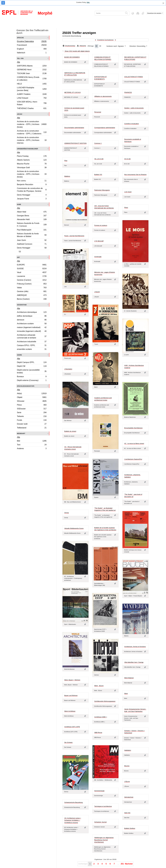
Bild (32, 441)
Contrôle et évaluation (132, 124)
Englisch (32, 49)
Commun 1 (98, 143)
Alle (19, 62)
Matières (67, 176)
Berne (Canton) (32, 299)
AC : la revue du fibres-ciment (134, 444)
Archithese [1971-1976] (72, 727)
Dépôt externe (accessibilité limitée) (32, 371)
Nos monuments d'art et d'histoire (135, 175)
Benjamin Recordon (32, 185)
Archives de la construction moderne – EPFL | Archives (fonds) (32, 124)
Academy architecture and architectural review (103, 399)
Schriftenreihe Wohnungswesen (105, 701)
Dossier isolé (32, 424)
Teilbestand (32, 428)
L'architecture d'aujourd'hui (133, 459)
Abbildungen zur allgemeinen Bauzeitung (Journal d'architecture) (104, 840)
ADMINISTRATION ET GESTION (75, 143)
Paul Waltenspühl (32, 230)
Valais (32, 288)
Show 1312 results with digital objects (76, 51)
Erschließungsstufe (26, 386)
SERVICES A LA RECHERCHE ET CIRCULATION (75, 74)
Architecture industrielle (32, 342)
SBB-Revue (98, 733)
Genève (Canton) (32, 280)
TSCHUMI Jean (32, 74)
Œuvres (127, 766)
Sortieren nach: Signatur (115, 46)
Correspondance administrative (105, 128)
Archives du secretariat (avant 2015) (74, 109)
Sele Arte (127, 813)
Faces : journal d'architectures (74, 236)
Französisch (32, 45)
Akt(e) (32, 394)
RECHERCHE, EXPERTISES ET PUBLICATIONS (135, 58)
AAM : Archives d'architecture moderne (134, 367)
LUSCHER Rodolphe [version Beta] (32, 89)
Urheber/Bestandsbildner (27, 149)
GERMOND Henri (32, 70)
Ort (18, 257)
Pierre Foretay (32, 156)
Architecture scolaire (32, 324)
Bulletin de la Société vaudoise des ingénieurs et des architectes (105, 529)
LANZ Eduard (32, 98)
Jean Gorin (32, 241)
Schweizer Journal (100, 822)
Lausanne (32, 277)
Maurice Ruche (32, 164)
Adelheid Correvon (32, 244)
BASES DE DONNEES (72, 57)
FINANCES (128, 92)
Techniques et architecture (103, 806)
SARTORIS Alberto (32, 66)
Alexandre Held (32, 220)
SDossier (32, 401)
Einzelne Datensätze (32, 42)
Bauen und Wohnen (71, 696)
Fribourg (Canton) (32, 284)
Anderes (32, 449)
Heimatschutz (129, 797)
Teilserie (32, 417)
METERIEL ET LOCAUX (73, 92)
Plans (126, 208)
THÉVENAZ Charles (32, 109)
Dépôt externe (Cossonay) (32, 381)
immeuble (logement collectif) (32, 332)
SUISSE (32, 269)
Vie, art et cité (99, 159)
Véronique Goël (32, 168)
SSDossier (32, 409)
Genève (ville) (32, 292)
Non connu (32, 181)
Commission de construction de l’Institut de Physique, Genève (32, 190)
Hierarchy (82, 46)
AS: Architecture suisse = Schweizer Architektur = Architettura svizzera (73, 820)
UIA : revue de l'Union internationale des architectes (104, 207)
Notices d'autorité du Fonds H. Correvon (32, 225)
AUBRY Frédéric (32, 95)
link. (88, 2)
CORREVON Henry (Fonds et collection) (32, 79)
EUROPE (32, 265)
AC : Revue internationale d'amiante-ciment (73, 448)
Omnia (67, 513)
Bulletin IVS (98, 175)
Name (19, 204)
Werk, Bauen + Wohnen (72, 680)
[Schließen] (163, 3)
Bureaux (32, 377)
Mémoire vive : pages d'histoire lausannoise (105, 273)
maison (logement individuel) (32, 328)
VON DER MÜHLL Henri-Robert (32, 103)
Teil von (20, 58)
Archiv (20, 114)
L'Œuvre (127, 782)
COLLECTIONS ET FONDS (134, 77)
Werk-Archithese (70, 711)
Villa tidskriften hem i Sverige (134, 662)
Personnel (98, 112)
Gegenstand (22, 305)
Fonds (32, 420)
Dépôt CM (32, 366)
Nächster (129, 864)
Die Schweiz (68, 742)
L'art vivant (128, 192)
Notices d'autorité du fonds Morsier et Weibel (32, 235)
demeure (32, 320)
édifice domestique (32, 316)
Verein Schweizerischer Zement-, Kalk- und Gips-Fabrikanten (135, 710)
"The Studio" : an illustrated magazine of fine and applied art (105, 509)
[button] (138, 13)
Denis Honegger (32, 195)
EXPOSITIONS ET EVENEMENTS (101, 78)
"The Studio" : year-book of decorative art (133, 496)
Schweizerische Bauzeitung (73, 802)
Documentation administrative (74, 128)
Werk (126, 694)
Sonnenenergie (99, 791)
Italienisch (32, 53)
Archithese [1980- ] (101, 717)
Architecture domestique (32, 312)
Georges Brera (32, 216)
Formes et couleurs (101, 225)
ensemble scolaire (32, 349)
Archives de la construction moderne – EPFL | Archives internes (32, 140)
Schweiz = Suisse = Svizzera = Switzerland (135, 732)
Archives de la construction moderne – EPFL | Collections (32, 132)
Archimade (98, 257)
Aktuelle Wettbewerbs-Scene (74, 528)
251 (122, 864)
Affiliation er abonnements (103, 96)
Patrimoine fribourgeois (102, 190)
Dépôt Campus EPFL (32, 363)
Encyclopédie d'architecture (133, 428)
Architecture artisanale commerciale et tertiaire (32, 336)
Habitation (128, 750)
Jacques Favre (32, 199)
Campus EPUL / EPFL (32, 346)
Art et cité (127, 159)
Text (32, 445)
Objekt (32, 398)
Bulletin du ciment (70, 431)
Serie (32, 413)
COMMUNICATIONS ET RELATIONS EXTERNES (103, 58)
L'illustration (68, 369)
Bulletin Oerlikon (130, 828)
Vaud (32, 273)
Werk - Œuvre (99, 686)
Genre (19, 355)
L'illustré (97, 292)
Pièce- (32, 405)
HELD (32, 84)
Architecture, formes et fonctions (135, 647)
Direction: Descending (138, 46)
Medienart (21, 433)
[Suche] (109, 13)
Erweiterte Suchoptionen (105, 40)
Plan (66, 161)
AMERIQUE (32, 296)
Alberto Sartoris (32, 160)
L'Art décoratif (99, 241)
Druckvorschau (69, 46)
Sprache (20, 38)
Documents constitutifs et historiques (133, 140)
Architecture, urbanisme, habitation (132, 476)
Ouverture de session (155, 13)
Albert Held (32, 212)
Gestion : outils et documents (134, 108)
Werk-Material (129, 678)
